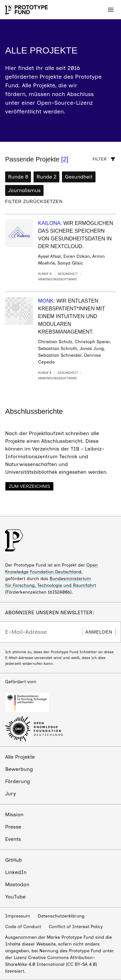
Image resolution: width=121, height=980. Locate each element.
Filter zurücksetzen (34, 201)
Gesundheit (79, 177)
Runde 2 (46, 177)
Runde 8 (18, 177)
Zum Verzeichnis (29, 486)
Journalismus (24, 190)
